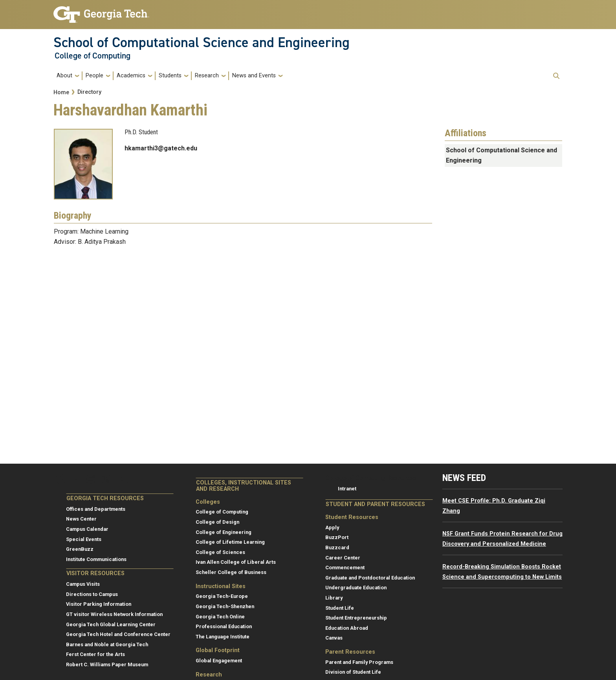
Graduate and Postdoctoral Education (370, 578)
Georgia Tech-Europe (222, 596)
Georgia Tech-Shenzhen (225, 606)
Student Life (340, 608)
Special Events (84, 539)
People (94, 76)
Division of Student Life (353, 672)
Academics (131, 76)
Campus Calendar (87, 529)
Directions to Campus (92, 594)
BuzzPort (337, 537)
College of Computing (93, 56)
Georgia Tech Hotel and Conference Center (118, 634)
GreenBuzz (80, 549)
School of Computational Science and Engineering (202, 42)
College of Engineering (224, 532)
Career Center (343, 558)
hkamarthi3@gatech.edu (161, 148)
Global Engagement (219, 661)
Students (170, 76)
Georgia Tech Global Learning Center (111, 624)
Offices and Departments (96, 509)
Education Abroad (347, 628)
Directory (89, 92)
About (64, 76)
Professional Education (224, 626)
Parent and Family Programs (359, 662)
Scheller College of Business (231, 572)
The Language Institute (223, 637)
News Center (81, 519)
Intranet (347, 489)
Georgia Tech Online (220, 617)
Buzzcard (337, 547)
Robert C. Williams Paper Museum (107, 664)
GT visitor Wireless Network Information (114, 614)
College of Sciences (220, 552)
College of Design (217, 522)
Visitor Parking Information (99, 604)
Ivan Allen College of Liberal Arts (236, 562)
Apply (332, 527)
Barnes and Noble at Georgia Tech (107, 644)
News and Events (254, 76)
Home (61, 92)
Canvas (334, 638)
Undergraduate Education (356, 588)
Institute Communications (96, 559)
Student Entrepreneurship (356, 618)
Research (207, 76)
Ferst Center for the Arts (95, 654)
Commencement (345, 568)
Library (334, 598)
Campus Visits (83, 584)
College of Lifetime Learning (230, 542)
